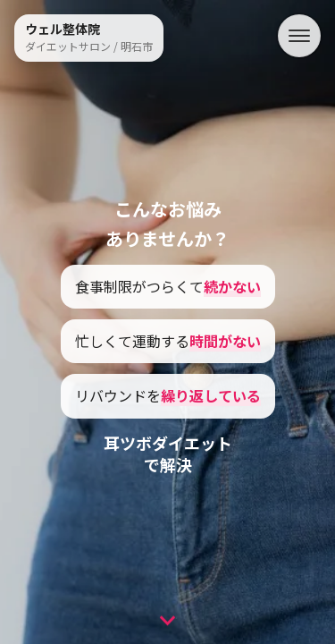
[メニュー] (299, 36)
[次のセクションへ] (167, 618)
